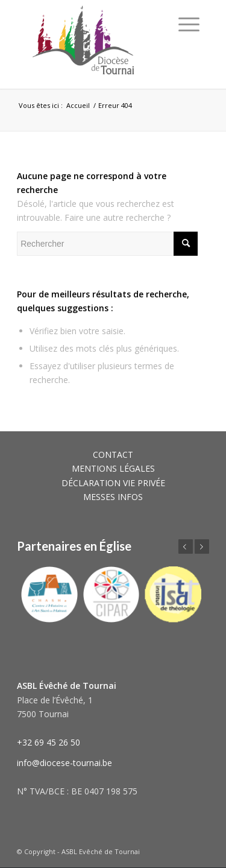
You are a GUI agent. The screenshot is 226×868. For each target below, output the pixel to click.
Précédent (186, 546)
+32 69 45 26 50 (49, 742)
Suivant (202, 546)
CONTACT (113, 455)
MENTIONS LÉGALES (113, 468)
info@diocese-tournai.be (64, 763)
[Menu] (189, 24)
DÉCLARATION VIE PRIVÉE (113, 483)
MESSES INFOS (113, 497)
